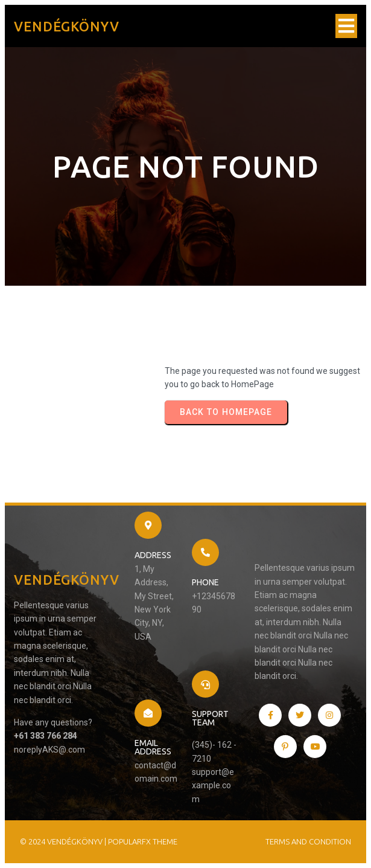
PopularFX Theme (143, 841)
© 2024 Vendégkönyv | (64, 841)
